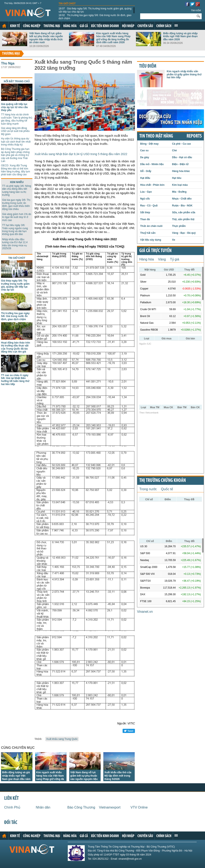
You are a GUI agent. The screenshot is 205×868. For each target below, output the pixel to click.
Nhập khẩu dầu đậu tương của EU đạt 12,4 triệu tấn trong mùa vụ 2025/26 (15, 244)
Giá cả (84, 26)
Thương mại (52, 26)
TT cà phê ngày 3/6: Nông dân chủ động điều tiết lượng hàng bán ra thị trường (17, 190)
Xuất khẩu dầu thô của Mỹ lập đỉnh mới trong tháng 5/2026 (118, 776)
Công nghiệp (32, 26)
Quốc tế (167, 489)
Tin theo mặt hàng (156, 136)
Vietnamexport (110, 807)
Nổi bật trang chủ (17, 81)
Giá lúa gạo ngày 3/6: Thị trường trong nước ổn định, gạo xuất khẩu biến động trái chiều (16, 204)
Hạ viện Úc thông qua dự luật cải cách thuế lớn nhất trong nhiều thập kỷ (16, 142)
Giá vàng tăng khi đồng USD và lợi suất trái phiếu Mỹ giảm (15, 131)
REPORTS (194, 136)
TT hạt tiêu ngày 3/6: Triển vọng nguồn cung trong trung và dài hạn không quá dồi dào (15, 230)
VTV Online (139, 807)
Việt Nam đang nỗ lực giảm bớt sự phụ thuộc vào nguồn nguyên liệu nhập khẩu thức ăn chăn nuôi (46, 38)
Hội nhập (128, 26)
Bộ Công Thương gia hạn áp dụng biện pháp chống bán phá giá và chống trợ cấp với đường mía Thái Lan (15, 155)
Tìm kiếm (196, 10)
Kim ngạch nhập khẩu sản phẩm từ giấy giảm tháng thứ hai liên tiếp (184, 74)
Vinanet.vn (145, 612)
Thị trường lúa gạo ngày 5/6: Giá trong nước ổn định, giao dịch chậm (95, 17)
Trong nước (148, 489)
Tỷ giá (175, 259)
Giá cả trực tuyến (155, 251)
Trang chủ (4, 26)
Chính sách (164, 26)
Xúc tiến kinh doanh (105, 26)
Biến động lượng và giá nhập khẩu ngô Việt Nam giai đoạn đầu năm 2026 (180, 36)
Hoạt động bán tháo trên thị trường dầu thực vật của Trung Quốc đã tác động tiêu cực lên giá (16, 347)
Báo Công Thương (81, 807)
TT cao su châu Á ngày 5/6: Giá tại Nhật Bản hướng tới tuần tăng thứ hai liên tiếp (15, 380)
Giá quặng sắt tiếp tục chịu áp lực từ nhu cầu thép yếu (14, 107)
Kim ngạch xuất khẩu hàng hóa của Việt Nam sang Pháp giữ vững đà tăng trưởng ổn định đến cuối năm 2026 (113, 38)
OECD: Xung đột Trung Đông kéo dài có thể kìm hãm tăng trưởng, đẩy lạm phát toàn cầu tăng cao (15, 170)
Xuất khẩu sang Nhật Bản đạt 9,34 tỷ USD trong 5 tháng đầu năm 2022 (81, 154)
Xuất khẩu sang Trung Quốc (62, 739)
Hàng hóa (70, 26)
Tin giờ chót (67, 4)
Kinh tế (15, 26)
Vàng (162, 259)
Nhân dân (43, 807)
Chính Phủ (12, 807)
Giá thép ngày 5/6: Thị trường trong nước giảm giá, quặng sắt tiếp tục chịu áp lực (95, 10)
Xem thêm (176, 25)
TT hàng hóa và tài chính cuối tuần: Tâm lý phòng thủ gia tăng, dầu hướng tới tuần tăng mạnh (17, 119)
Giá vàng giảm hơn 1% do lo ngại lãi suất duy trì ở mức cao (17, 217)
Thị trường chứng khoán (163, 481)
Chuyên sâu (145, 26)
